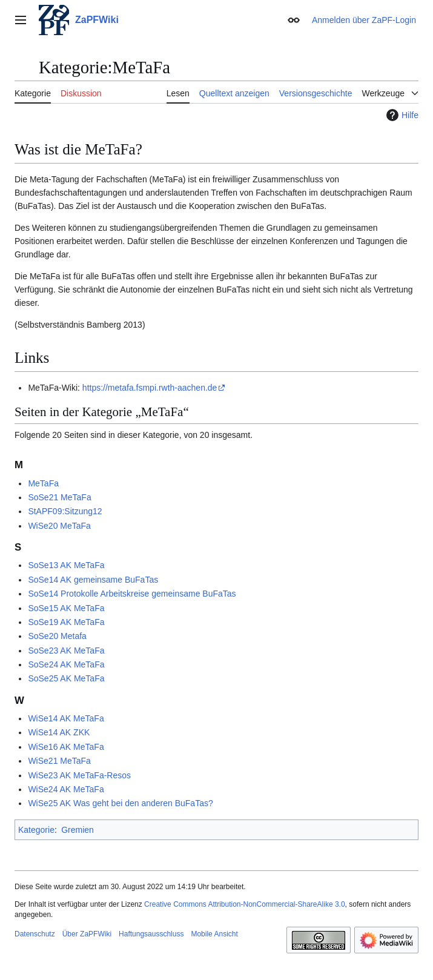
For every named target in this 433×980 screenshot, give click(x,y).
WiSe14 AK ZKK (59, 732)
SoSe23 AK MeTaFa (66, 651)
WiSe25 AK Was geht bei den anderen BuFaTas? (120, 803)
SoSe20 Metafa (57, 636)
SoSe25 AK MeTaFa (66, 678)
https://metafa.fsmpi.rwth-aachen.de (150, 388)
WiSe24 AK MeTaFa (66, 789)
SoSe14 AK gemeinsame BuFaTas (93, 580)
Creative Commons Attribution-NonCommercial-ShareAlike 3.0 (244, 904)
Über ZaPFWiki (87, 934)
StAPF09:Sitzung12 (65, 511)
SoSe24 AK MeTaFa (66, 664)
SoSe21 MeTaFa (59, 497)
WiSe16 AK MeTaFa (66, 747)
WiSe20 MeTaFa (59, 526)
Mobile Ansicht (214, 934)
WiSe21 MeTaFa (59, 761)
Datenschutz (35, 934)
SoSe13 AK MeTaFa (66, 565)
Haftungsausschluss (151, 934)
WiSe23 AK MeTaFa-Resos (79, 775)
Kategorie (36, 830)
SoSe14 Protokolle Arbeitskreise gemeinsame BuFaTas (132, 594)
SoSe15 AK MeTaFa (66, 608)
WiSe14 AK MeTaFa (66, 718)
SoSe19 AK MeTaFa (66, 622)
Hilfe (401, 115)
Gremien (78, 830)
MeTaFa (43, 483)
